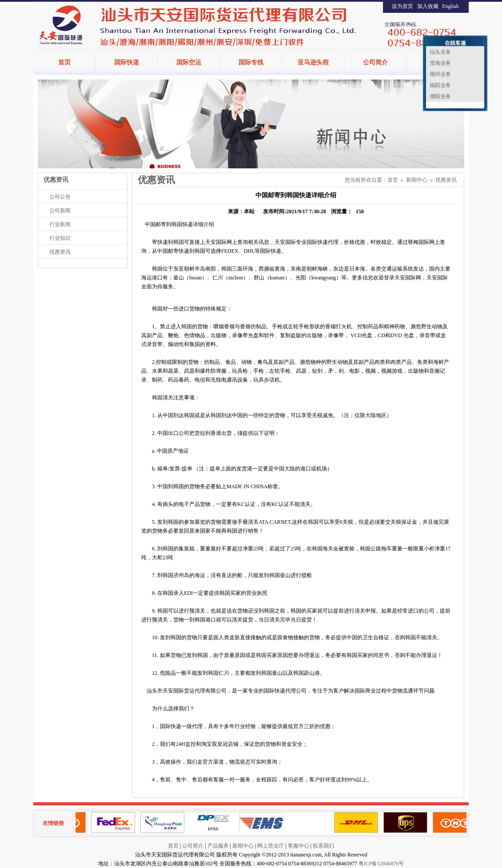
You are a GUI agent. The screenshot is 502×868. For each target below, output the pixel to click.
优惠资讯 (60, 252)
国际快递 (127, 62)
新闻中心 (417, 180)
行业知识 (60, 238)
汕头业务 (440, 52)
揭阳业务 (440, 85)
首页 (64, 62)
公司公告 (60, 197)
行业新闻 (60, 224)
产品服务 (218, 846)
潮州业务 (440, 74)
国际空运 (189, 62)
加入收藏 (428, 6)
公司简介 (375, 62)
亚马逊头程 (313, 62)
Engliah (450, 6)
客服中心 (299, 846)
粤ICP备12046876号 (381, 864)
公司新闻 (60, 211)
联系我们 (323, 846)
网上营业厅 (271, 846)
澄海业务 (440, 63)
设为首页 (402, 6)
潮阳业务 (440, 96)
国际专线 (251, 62)
